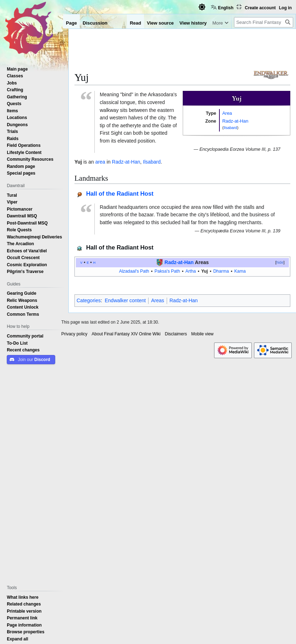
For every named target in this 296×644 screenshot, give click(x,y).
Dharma (221, 271)
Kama (240, 271)
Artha (190, 271)
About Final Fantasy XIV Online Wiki (126, 334)
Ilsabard (230, 128)
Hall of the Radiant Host (120, 193)
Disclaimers (176, 334)
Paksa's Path (167, 271)
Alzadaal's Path (134, 271)
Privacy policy (74, 334)
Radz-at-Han (235, 121)
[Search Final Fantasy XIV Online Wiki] (264, 22)
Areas (158, 300)
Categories (89, 300)
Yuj (204, 271)
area (100, 162)
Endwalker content (125, 300)
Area (227, 113)
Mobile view (202, 334)
